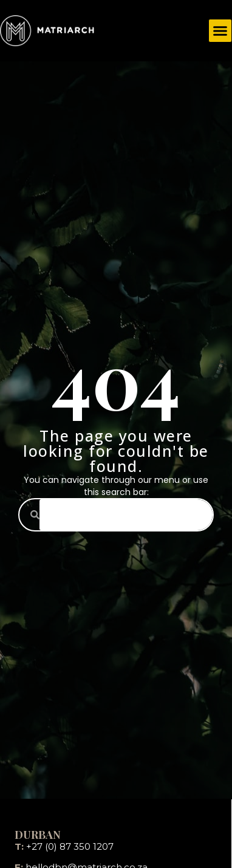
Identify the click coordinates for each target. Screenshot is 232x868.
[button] (220, 31)
